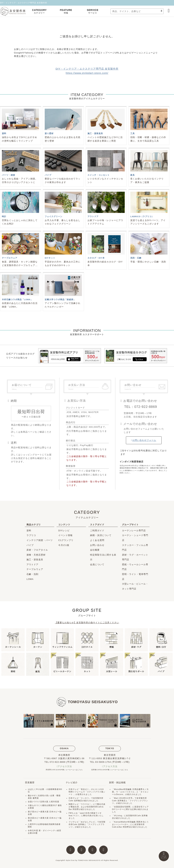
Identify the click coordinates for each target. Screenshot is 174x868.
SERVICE (93, 12)
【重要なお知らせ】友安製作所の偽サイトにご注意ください (87, 623)
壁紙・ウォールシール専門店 (135, 567)
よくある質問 (97, 540)
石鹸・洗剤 (32, 574)
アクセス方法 (65, 766)
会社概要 (95, 550)
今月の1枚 (64, 545)
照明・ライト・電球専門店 (135, 577)
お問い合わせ (97, 545)
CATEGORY (40, 12)
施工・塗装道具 (35, 560)
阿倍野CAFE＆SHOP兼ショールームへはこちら (64, 770)
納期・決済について (101, 535)
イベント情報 (65, 535)
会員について (97, 564)
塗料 (29, 531)
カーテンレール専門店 (134, 531)
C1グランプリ (66, 540)
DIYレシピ (64, 531)
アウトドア (32, 564)
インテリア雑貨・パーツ (40, 540)
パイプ (30, 545)
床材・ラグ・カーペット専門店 (135, 557)
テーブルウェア (35, 569)
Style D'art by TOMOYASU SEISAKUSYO (83, 860)
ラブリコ (31, 535)
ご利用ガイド (97, 531)
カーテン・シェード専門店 (135, 538)
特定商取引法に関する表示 (103, 557)
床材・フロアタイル (37, 550)
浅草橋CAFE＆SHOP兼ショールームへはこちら (110, 770)
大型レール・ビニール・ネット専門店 (135, 586)
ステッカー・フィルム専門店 (135, 548)
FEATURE (66, 12)
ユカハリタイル (127, 792)
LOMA (30, 579)
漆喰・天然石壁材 (36, 555)
